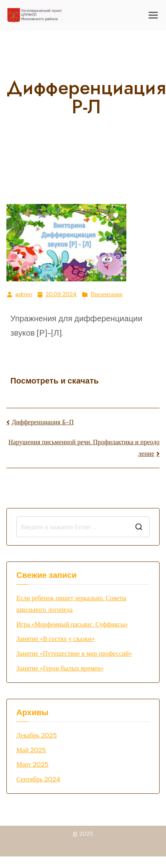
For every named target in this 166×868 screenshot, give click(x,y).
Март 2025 (33, 764)
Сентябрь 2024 (38, 779)
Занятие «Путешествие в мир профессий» (74, 653)
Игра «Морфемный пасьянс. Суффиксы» (72, 624)
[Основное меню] (153, 15)
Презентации (106, 294)
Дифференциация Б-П (43, 422)
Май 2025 (31, 750)
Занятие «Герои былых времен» (60, 668)
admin (24, 294)
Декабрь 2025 (37, 735)
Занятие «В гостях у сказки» (55, 639)
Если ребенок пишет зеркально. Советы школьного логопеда (71, 604)
